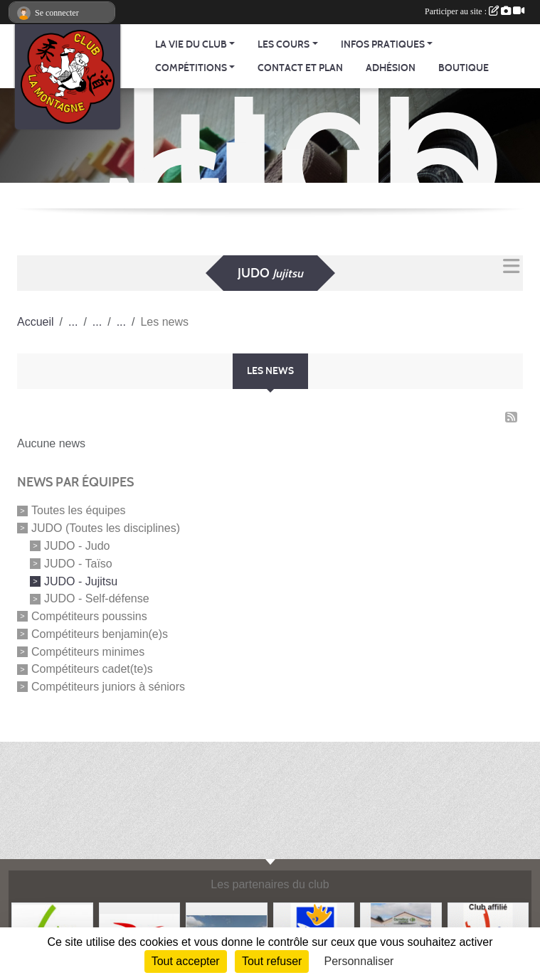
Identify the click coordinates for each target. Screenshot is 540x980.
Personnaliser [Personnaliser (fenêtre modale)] (359, 961)
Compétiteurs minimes (88, 651)
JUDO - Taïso (78, 564)
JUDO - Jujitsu (81, 581)
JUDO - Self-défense (97, 598)
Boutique (464, 68)
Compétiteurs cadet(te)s (92, 669)
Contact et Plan (300, 68)
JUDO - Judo (77, 546)
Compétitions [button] (191, 68)
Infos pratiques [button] (383, 44)
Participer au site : (475, 11)
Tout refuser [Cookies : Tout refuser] (272, 961)
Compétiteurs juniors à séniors (108, 687)
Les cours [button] (284, 44)
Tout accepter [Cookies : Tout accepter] (186, 961)
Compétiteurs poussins (89, 616)
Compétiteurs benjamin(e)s (100, 634)
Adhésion (391, 68)
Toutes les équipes (79, 510)
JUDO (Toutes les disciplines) (106, 528)
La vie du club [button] (191, 44)
